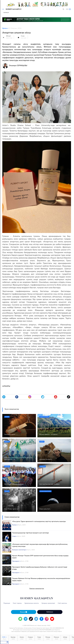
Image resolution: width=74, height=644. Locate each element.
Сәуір (39, 638)
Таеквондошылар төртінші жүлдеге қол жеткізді (30, 533)
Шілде (65, 638)
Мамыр (48, 638)
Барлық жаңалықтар (37, 588)
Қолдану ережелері (48, 603)
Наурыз (30, 638)
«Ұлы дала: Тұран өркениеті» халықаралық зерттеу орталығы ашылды (39, 521)
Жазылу (24, 612)
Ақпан (22, 638)
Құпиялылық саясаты (32, 603)
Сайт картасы (62, 603)
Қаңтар (13, 638)
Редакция (7, 603)
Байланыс (50, 612)
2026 (4, 638)
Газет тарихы (17, 603)
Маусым (56, 638)
